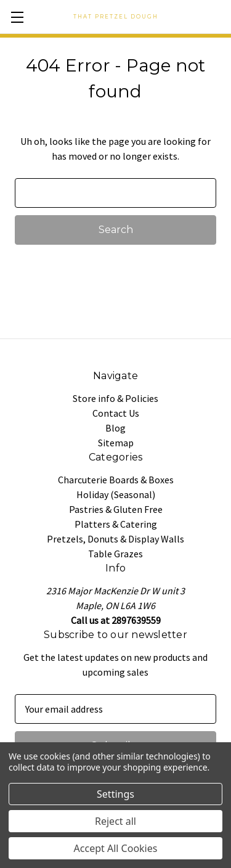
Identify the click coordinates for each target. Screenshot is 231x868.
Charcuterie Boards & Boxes (116, 480)
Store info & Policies (115, 398)
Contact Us (116, 413)
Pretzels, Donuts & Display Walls (115, 539)
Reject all (115, 821)
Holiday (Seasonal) (116, 494)
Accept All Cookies (116, 848)
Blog (115, 428)
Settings (115, 794)
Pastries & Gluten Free (116, 509)
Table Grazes (115, 554)
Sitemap (116, 443)
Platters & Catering (116, 524)
